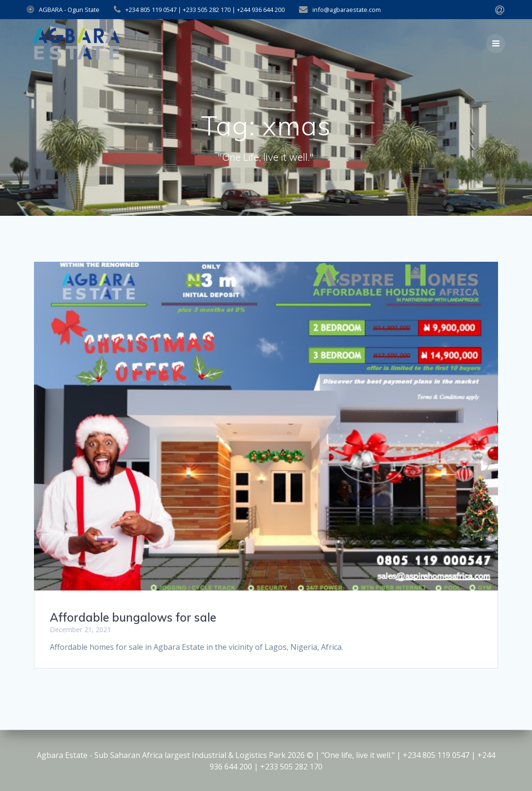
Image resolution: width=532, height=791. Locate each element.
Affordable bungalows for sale (133, 617)
